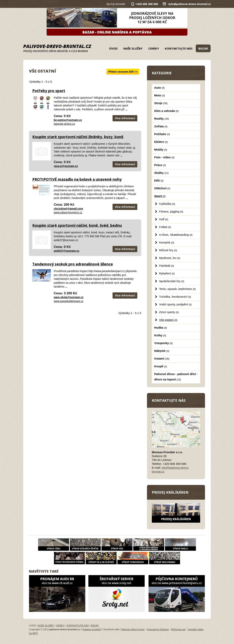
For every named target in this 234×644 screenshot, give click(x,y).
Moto (160, 95)
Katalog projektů (92, 629)
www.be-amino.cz (64, 124)
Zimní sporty (169, 312)
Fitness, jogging (171, 211)
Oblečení (162, 188)
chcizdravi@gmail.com (68, 209)
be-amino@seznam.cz (68, 120)
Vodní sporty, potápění (175, 304)
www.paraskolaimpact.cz (69, 301)
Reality (162, 119)
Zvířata (161, 126)
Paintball (167, 266)
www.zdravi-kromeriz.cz (68, 212)
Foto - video (164, 157)
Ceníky (154, 48)
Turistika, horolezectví (175, 297)
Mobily (161, 149)
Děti (159, 180)
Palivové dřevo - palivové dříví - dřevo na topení (176, 377)
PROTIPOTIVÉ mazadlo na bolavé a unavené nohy (77, 179)
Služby (162, 173)
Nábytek (162, 351)
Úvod (113, 48)
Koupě (161, 366)
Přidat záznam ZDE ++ (123, 72)
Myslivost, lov (170, 258)
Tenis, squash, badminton (178, 289)
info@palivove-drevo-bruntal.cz (190, 4)
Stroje (161, 103)
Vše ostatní (168, 320)
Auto (160, 88)
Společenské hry (172, 281)
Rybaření (167, 273)
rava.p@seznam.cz (66, 166)
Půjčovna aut (178, 629)
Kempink (167, 242)
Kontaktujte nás (179, 48)
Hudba (161, 328)
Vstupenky (164, 343)
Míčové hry (168, 250)
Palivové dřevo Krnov (133, 629)
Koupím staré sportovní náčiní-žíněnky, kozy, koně (78, 137)
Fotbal (165, 227)
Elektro (161, 142)
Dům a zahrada (167, 111)
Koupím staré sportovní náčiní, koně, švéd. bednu (77, 225)
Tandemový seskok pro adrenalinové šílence (73, 264)
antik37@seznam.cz (67, 251)
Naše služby (133, 48)
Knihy (160, 335)
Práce (160, 165)
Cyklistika (167, 204)
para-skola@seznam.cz (69, 297)
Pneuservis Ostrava (158, 629)
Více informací (125, 118)
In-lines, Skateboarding (176, 235)
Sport (160, 196)
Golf (164, 219)
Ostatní (162, 358)
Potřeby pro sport (49, 91)
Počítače (162, 134)
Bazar (203, 48)
